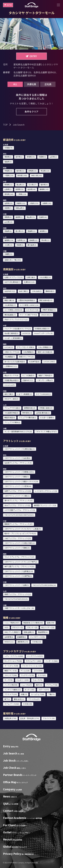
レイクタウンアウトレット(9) (46, 491)
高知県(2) (43, 231)
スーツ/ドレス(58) (11, 666)
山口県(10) (8, 222)
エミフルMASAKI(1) (43, 394)
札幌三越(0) (31, 277)
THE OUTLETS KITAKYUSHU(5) (16, 599)
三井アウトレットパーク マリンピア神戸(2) (21, 562)
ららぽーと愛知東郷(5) (13, 338)
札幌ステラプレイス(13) (14, 277)
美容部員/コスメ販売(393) (33, 623)
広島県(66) (43, 217)
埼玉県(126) (45, 171)
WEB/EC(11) (9, 642)
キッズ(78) (8, 680)
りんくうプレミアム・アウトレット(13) (19, 557)
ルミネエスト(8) (32, 310)
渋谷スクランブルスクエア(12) (16, 319)
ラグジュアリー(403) (33, 661)
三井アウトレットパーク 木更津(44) (18, 486)
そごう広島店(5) (28, 375)
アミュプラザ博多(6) (12, 422)
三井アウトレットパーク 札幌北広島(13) (20, 449)
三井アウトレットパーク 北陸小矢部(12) (20, 543)
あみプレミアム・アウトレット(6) (17, 505)
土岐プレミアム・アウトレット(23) (18, 538)
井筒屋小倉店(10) (46, 408)
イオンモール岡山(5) (45, 380)
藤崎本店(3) (50, 291)
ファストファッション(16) (32, 666)
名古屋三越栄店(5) (11, 333)
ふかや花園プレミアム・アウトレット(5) (20, 510)
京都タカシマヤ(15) (26, 357)
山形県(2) (53, 157)
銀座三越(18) (9, 300)
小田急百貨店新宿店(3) (27, 300)
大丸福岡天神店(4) (11, 413)
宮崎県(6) (20, 245)
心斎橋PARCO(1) (11, 366)
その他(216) (37, 642)
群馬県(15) (32, 171)
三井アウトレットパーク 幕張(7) (17, 477)
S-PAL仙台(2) (37, 291)
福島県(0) (8, 162)
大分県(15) (8, 245)
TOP (5, 125)
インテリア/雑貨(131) (13, 690)
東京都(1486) (22, 175)
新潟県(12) (8, 185)
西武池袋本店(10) (46, 300)
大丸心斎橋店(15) (45, 347)
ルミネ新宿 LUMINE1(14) (29, 305)
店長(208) (51, 623)
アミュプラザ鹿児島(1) (27, 417)
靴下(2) (7, 699)
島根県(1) (19, 217)
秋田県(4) (42, 157)
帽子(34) (39, 685)
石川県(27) (32, 185)
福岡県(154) (9, 240)
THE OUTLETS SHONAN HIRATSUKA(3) (19, 515)
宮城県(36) (31, 157)
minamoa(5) (10, 385)
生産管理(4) (9, 637)
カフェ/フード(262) (12, 704)
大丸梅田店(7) (10, 357)
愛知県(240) (9, 194)
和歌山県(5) (20, 208)
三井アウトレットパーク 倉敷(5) (17, 585)
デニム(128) (25, 671)
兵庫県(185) (47, 203)
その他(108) (27, 704)
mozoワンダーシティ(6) (43, 333)
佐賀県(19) (21, 240)
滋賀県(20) (8, 203)
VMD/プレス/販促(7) (12, 632)
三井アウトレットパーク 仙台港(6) (17, 458)
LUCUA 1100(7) (49, 361)
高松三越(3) (9, 394)
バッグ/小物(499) (11, 685)
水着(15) (24, 694)
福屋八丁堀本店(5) (45, 375)
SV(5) (6, 627)
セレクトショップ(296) (13, 661)
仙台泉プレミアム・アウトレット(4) (18, 463)
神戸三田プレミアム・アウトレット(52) (19, 566)
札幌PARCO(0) (29, 282)
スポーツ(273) (44, 690)
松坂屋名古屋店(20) (42, 329)
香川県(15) (19, 231)
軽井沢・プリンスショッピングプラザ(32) (20, 533)
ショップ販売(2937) (12, 623)
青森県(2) (8, 157)
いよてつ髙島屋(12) (25, 394)
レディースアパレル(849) (14, 656)
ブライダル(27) (34, 699)
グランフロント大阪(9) (25, 347)
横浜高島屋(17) (10, 315)
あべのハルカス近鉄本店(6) (15, 361)
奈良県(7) (8, 208)
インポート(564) (51, 661)
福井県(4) (44, 185)
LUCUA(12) (9, 347)
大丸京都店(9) (28, 352)
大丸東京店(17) (10, 305)
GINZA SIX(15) (46, 315)
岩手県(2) (19, 157)
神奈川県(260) (37, 175)
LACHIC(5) (26, 333)
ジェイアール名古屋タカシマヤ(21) (18, 329)
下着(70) (51, 694)
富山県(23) (20, 185)
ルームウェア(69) (38, 694)
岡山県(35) (31, 217)
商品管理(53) (43, 632)
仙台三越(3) (23, 291)
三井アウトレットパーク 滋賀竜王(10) (19, 571)
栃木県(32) (20, 171)
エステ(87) (42, 675)
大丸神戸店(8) (34, 361)
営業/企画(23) (29, 632)
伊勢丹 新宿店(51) (49, 310)
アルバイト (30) (49, 718)
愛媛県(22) (32, 231)
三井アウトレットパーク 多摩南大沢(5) (19, 472)
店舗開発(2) (22, 637)
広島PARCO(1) (28, 380)
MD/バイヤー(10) (48, 627)
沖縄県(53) (8, 254)
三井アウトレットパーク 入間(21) (17, 496)
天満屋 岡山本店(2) (12, 380)
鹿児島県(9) (32, 245)
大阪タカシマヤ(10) (12, 352)
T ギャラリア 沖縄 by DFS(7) (46, 431)
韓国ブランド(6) (11, 671)
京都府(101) (21, 203)
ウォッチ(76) (37, 680)
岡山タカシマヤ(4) (11, 375)
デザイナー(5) (18, 627)
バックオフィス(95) (37, 637)
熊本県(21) (45, 240)
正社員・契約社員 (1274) (30, 718)
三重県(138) (22, 194)
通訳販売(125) (23, 642)
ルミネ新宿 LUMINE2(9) (13, 310)
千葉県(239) (9, 175)
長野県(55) (19, 189)
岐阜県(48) (32, 189)
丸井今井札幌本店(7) (12, 282)
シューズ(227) (27, 685)
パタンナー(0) (32, 627)
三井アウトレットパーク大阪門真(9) (18, 576)
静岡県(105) (44, 189)
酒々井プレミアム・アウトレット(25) (19, 500)
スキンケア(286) (11, 675)
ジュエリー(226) (22, 680)
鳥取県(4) (8, 217)
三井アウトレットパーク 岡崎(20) (17, 548)
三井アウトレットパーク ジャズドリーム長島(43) (23, 529)
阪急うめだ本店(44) (45, 352)
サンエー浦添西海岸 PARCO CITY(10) (18, 431)
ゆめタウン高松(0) (11, 399)
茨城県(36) (8, 171)
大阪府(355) (34, 203)
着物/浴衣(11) (19, 699)
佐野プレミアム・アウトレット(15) (18, 491)
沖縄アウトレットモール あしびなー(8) (19, 608)
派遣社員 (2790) (10, 718)
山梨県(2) (8, 189)
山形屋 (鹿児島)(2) (43, 413)
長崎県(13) (33, 240)
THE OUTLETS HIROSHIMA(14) (44, 585)
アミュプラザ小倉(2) (12, 408)
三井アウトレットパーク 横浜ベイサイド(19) (21, 481)
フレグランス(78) (27, 675)
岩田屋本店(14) (30, 408)
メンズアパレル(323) (35, 656)
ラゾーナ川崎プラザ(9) (28, 315)
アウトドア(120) (11, 694)
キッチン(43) (30, 690)
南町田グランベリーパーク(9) (45, 505)
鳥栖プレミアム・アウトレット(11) (18, 594)
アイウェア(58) (52, 685)
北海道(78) (8, 148)
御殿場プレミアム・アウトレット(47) (19, 524)
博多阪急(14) (27, 413)
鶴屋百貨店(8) (10, 417)
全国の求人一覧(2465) (13, 260)
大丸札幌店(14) (45, 277)
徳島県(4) (8, 231)
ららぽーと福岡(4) (47, 417)
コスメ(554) (38, 671)
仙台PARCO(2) (10, 291)
